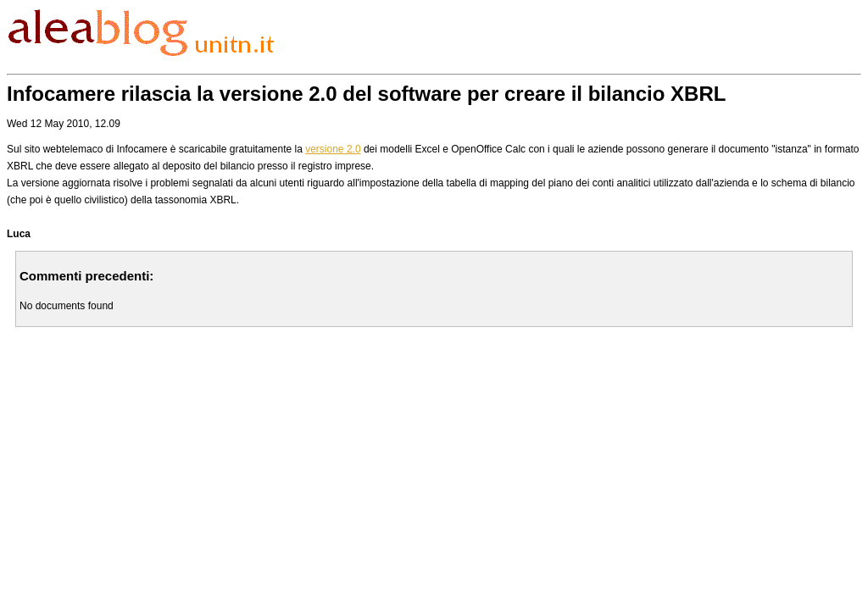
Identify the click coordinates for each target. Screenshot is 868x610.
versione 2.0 (333, 149)
